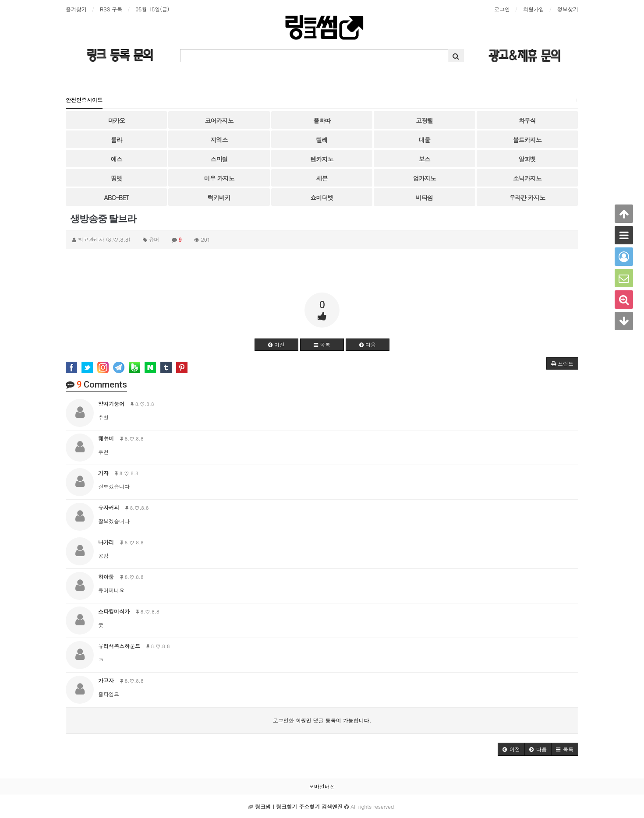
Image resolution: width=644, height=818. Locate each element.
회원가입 (534, 9)
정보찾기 (568, 9)
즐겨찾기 (76, 9)
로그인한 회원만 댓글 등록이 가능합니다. (322, 720)
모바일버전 (322, 786)
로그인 (502, 9)
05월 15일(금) (152, 9)
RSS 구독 (111, 9)
